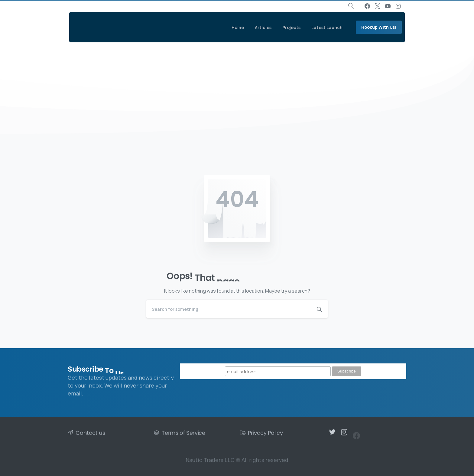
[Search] (229, 309)
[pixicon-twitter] (332, 434)
